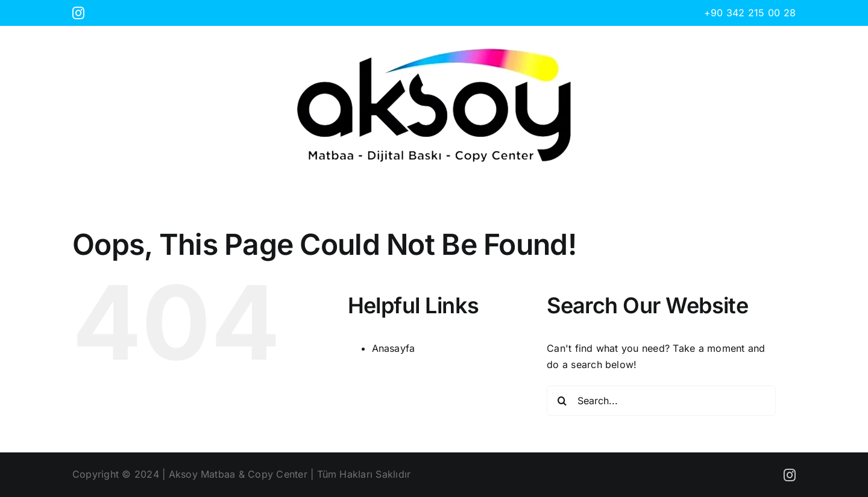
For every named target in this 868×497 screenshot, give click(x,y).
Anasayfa (394, 348)
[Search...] (661, 401)
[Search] (562, 401)
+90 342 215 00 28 (750, 13)
